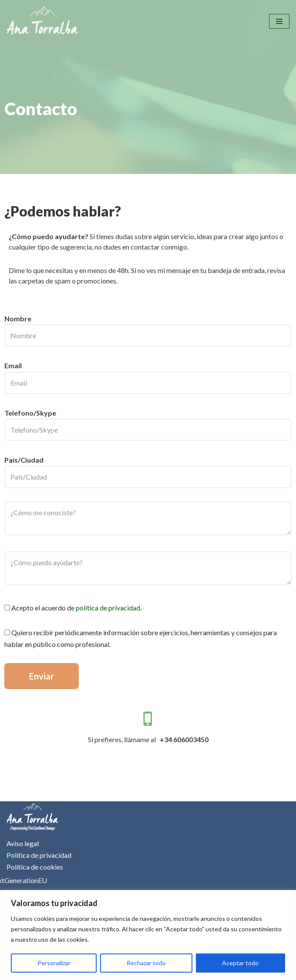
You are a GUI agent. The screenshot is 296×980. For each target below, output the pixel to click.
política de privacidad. (109, 608)
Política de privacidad (39, 855)
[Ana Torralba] (43, 21)
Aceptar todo (240, 963)
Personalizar (54, 963)
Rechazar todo (146, 963)
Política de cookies (35, 867)
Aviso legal (23, 843)
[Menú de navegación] (279, 21)
